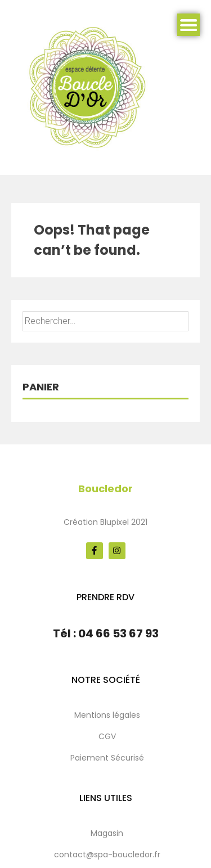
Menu (188, 25)
